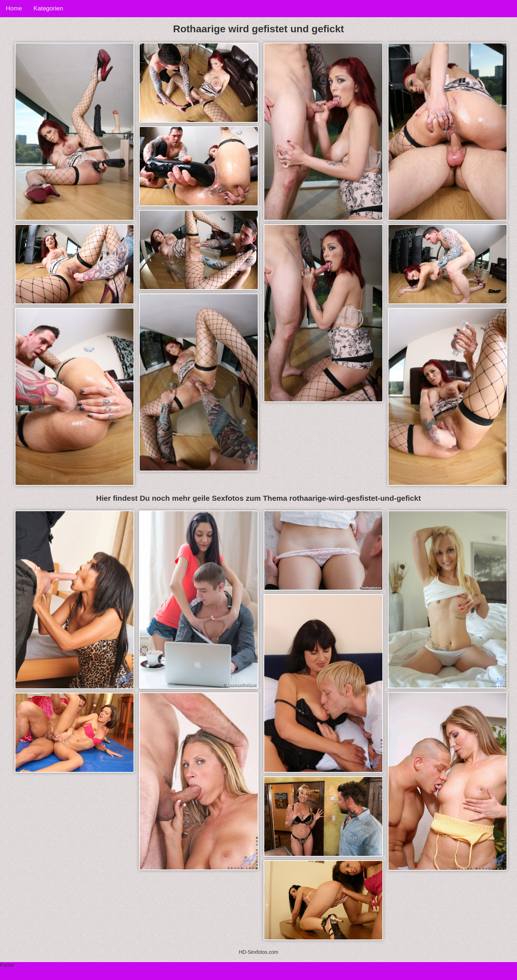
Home (14, 8)
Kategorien (48, 8)
